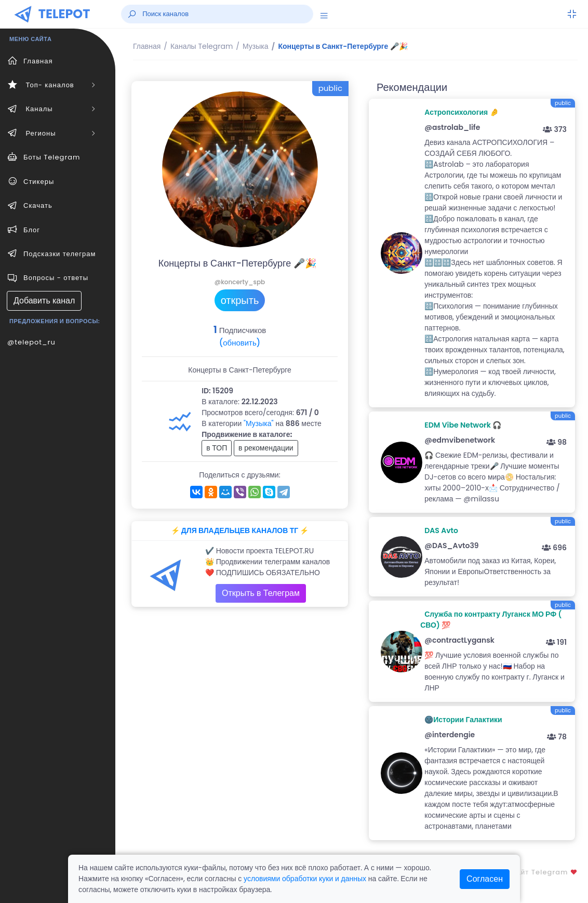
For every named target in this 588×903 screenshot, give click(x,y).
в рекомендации (266, 448)
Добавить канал (44, 301)
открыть (240, 300)
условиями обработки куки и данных (305, 879)
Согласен (485, 879)
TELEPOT (64, 14)
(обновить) (240, 343)
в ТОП (217, 448)
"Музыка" (259, 423)
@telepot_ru (31, 342)
